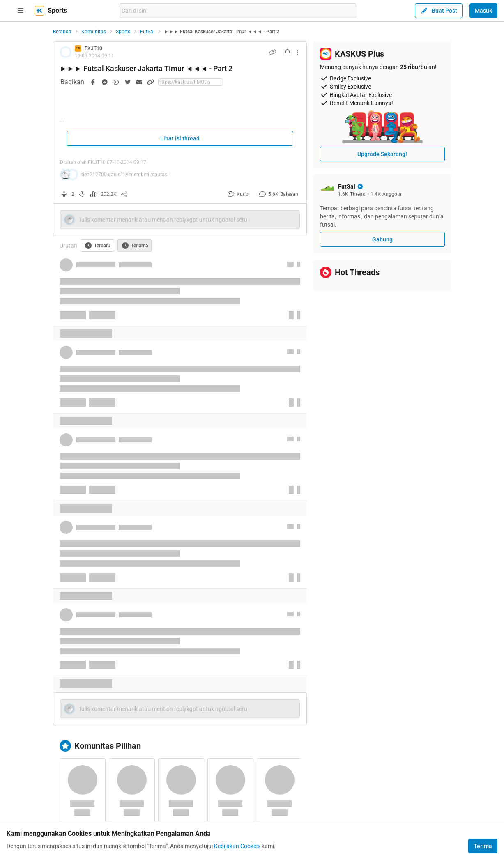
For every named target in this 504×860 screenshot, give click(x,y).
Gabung (382, 239)
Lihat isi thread (180, 138)
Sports (123, 32)
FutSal (147, 32)
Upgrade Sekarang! (382, 154)
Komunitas (94, 32)
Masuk (483, 11)
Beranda (62, 32)
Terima (483, 846)
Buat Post (439, 11)
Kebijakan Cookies (237, 846)
